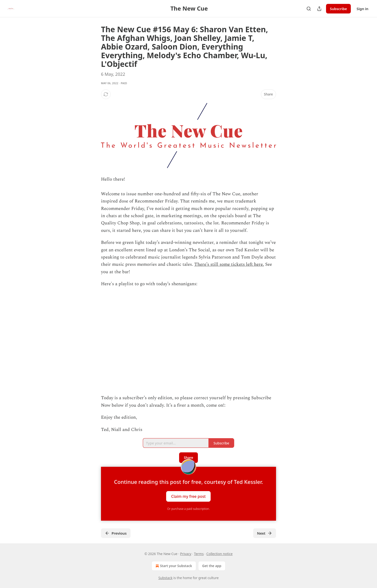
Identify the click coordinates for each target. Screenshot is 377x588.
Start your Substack (173, 566)
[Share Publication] (319, 9)
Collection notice (219, 554)
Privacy (186, 554)
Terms (199, 554)
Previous (116, 533)
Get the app (212, 566)
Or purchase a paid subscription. (189, 509)
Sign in (362, 9)
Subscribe (338, 9)
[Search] (309, 9)
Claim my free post (188, 496)
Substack (166, 578)
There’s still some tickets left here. (229, 264)
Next (265, 533)
